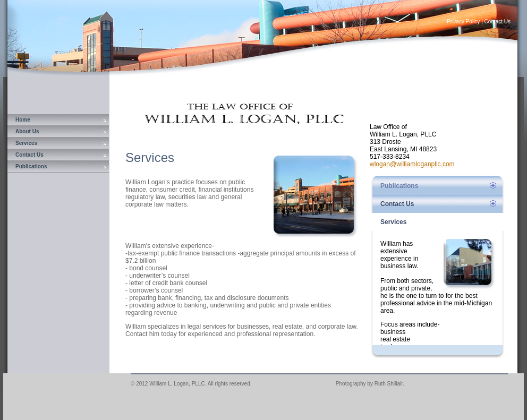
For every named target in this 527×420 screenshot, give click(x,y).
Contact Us (498, 22)
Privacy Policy (463, 22)
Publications (31, 166)
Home (23, 120)
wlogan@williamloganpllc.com (412, 164)
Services (26, 143)
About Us (27, 131)
